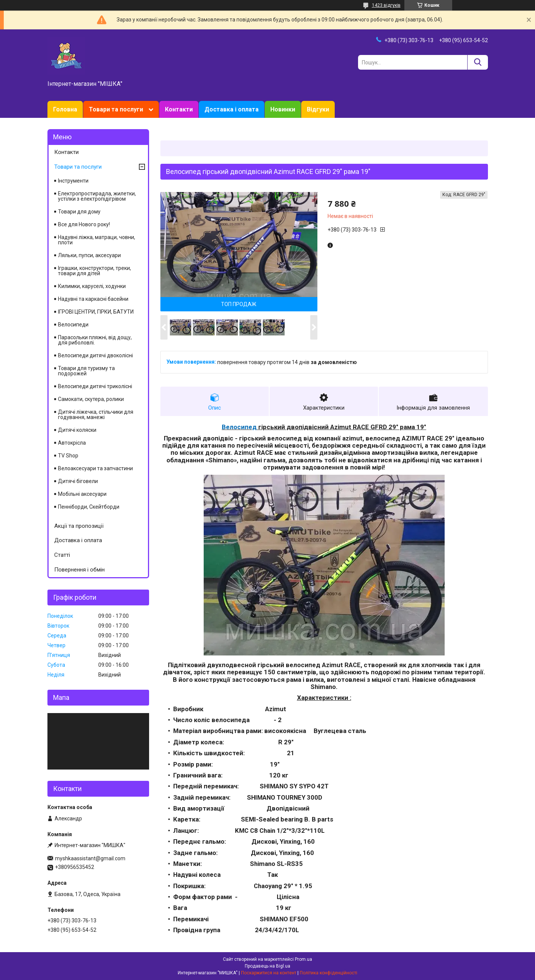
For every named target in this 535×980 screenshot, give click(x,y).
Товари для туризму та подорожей (86, 371)
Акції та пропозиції (79, 526)
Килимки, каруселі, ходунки (92, 286)
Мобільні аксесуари (82, 494)
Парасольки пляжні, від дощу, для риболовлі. (95, 340)
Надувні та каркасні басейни (93, 299)
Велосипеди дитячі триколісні (95, 386)
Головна (65, 109)
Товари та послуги (116, 109)
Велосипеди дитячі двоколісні (95, 355)
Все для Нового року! (84, 224)
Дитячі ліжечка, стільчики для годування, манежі (96, 415)
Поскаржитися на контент (269, 973)
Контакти (179, 109)
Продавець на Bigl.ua (267, 966)
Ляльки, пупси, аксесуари (89, 255)
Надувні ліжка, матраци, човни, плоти (97, 240)
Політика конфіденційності (328, 973)
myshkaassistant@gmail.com (90, 858)
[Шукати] (478, 62)
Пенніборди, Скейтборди (89, 507)
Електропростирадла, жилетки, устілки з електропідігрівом (97, 196)
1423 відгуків (386, 5)
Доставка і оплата (232, 109)
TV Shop (68, 456)
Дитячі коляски (77, 430)
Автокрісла (72, 443)
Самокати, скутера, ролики (91, 399)
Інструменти (73, 181)
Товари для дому (79, 212)
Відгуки (318, 109)
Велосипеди (73, 325)
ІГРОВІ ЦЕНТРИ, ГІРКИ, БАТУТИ (96, 312)
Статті (62, 555)
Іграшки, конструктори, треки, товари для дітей (95, 271)
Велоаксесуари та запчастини (95, 468)
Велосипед (239, 428)
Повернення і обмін (79, 570)
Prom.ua (303, 959)
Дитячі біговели (78, 481)
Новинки (283, 109)
